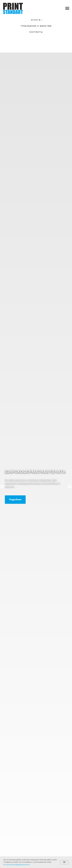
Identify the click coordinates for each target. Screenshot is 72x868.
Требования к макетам (36, 26)
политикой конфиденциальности (17, 865)
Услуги (36, 20)
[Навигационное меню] (67, 8)
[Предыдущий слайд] (2, 487)
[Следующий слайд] (70, 487)
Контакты (36, 32)
